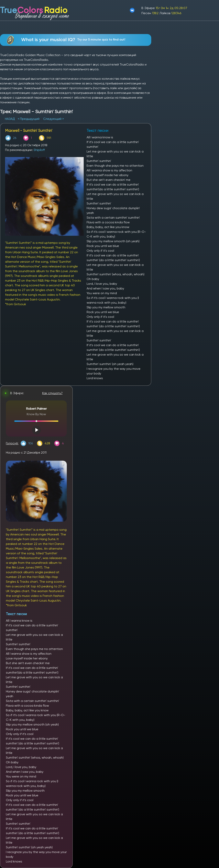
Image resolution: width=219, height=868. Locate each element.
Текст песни (16, 614)
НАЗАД (10, 119)
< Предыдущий (29, 119)
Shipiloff (39, 150)
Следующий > (54, 119)
